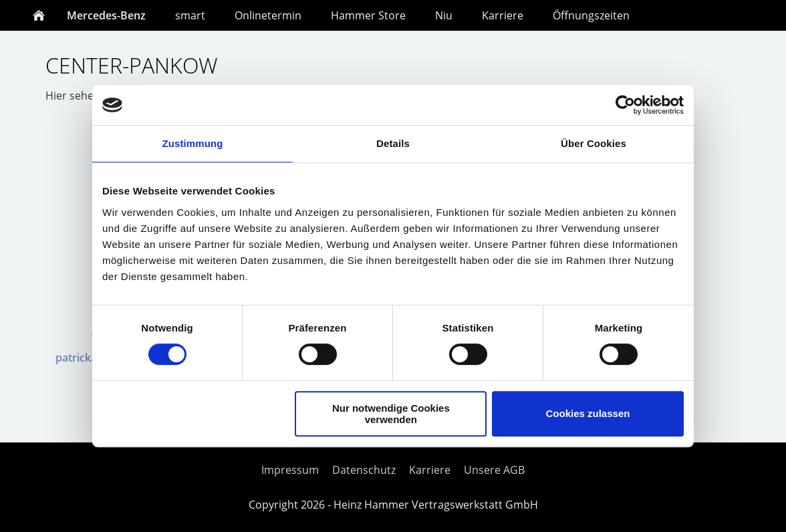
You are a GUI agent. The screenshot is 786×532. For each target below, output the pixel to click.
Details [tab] (393, 143)
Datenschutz (364, 470)
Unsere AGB (494, 470)
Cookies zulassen (588, 413)
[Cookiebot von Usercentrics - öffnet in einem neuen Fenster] (625, 105)
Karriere (430, 470)
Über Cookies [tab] (594, 143)
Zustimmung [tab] (193, 143)
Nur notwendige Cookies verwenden (391, 414)
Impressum (290, 470)
